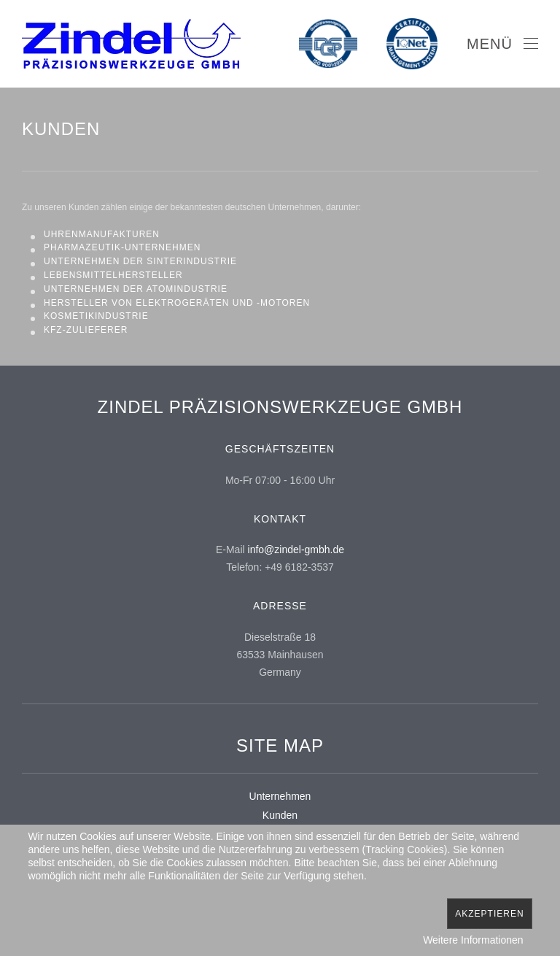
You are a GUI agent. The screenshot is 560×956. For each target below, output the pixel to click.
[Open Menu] (502, 44)
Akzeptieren (489, 914)
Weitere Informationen (473, 940)
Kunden (280, 815)
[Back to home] (131, 44)
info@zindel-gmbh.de (296, 550)
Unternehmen (280, 796)
